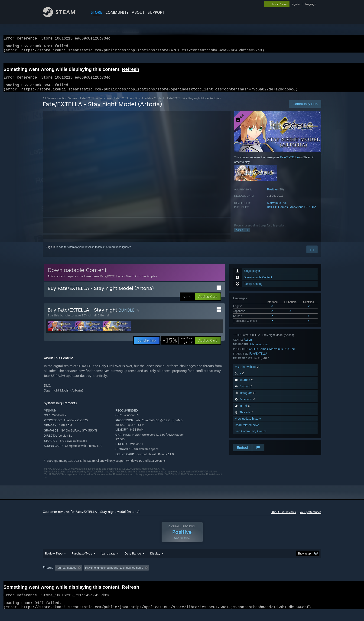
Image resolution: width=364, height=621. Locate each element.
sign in (296, 4)
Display (155, 562)
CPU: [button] (245, 577)
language (310, 4)
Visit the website (248, 372)
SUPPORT (156, 12)
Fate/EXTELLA (123, 104)
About (138, 12)
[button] (208, 302)
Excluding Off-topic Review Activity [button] (113, 577)
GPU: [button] (261, 577)
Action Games (68, 104)
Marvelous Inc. (277, 208)
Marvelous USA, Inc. (303, 213)
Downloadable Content (149, 104)
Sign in (51, 253)
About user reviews (284, 518)
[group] (182, 577)
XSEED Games (277, 213)
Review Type (54, 562)
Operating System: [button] (221, 577)
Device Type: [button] (281, 577)
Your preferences (310, 518)
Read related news (247, 430)
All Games (49, 104)
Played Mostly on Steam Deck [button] (182, 577)
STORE (96, 12)
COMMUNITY (117, 12)
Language (108, 562)
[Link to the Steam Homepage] (63, 16)
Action (239, 236)
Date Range (133, 562)
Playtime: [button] (149, 577)
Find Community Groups (251, 437)
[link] (178, 346)
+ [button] (247, 236)
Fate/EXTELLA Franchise (96, 104)
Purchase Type (82, 562)
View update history (248, 424)
